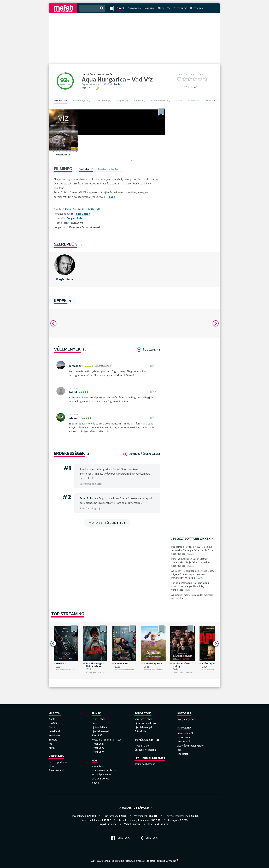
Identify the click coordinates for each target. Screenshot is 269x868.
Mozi (161, 8)
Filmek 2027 (98, 752)
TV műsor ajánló (147, 740)
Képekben (54, 735)
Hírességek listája (58, 762)
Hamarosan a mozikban (104, 770)
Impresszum (184, 737)
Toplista (53, 740)
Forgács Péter (75, 218)
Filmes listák (98, 719)
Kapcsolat (183, 754)
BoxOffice (54, 723)
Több (117, 84)
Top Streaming (68, 614)
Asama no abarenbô (145, 764)
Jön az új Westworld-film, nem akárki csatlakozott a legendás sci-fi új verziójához (190, 586)
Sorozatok (134, 8)
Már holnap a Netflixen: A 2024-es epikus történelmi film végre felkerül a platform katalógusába (192, 550)
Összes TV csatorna (145, 750)
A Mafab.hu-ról (185, 733)
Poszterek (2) (63, 155)
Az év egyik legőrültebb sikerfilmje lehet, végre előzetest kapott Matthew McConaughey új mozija (193, 574)
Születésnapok (57, 770)
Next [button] (216, 323)
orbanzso (74, 418)
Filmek (120, 8)
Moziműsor (97, 766)
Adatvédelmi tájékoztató (191, 746)
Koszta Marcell (91, 209)
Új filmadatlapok (100, 727)
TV (169, 8)
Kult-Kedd (54, 731)
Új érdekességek (101, 731)
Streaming (180, 8)
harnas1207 (75, 366)
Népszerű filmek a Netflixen (107, 740)
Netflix (72, 670)
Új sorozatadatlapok (145, 723)
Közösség (184, 713)
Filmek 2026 (98, 748)
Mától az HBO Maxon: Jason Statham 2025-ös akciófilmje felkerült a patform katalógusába (191, 562)
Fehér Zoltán (82, 214)
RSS (180, 750)
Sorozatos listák (143, 719)
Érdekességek (69, 453)
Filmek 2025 (98, 744)
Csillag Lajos (95, 484)
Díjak (51, 766)
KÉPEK (60, 301)
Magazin (150, 8)
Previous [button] (53, 323)
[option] (65, 270)
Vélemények (67, 349)
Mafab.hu (184, 727)
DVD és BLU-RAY (101, 779)
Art (50, 744)
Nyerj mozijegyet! (187, 719)
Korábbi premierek (101, 774)
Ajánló (52, 719)
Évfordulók (97, 735)
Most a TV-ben (142, 746)
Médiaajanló (184, 741)
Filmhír (52, 727)
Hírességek (197, 8)
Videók (95, 783)
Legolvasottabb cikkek (191, 539)
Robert (73, 392)
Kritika (52, 748)
